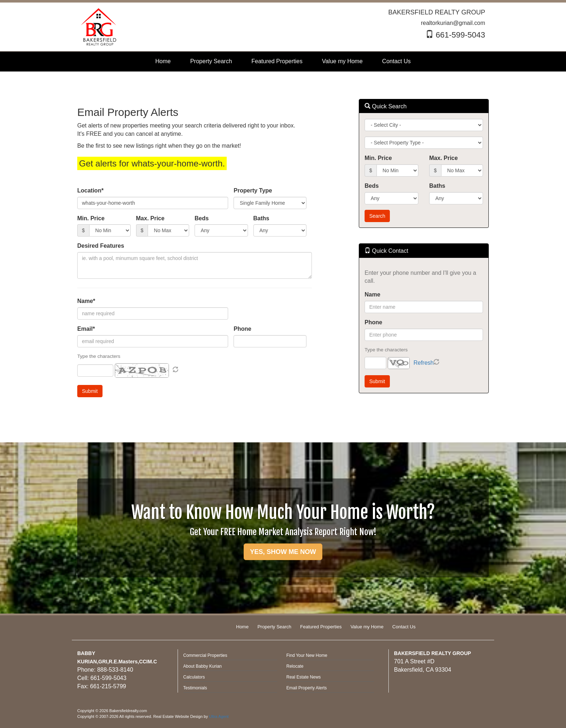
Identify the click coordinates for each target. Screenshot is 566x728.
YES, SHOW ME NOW (283, 552)
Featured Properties (321, 627)
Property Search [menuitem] (211, 61)
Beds (202, 218)
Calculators (194, 677)
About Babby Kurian (203, 666)
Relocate (295, 666)
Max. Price (150, 218)
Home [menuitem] (163, 61)
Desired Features (101, 246)
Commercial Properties (205, 655)
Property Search (274, 627)
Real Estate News (303, 677)
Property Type (253, 190)
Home (242, 627)
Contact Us (404, 627)
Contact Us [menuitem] (397, 61)
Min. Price (91, 218)
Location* (90, 190)
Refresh (423, 363)
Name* (86, 301)
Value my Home (367, 627)
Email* (86, 329)
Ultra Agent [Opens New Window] (219, 716)
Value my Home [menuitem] (342, 61)
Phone (242, 329)
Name (373, 294)
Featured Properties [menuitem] (277, 61)
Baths (261, 218)
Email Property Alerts (306, 688)
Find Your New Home (307, 655)
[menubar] (283, 62)
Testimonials (195, 688)
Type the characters (386, 350)
